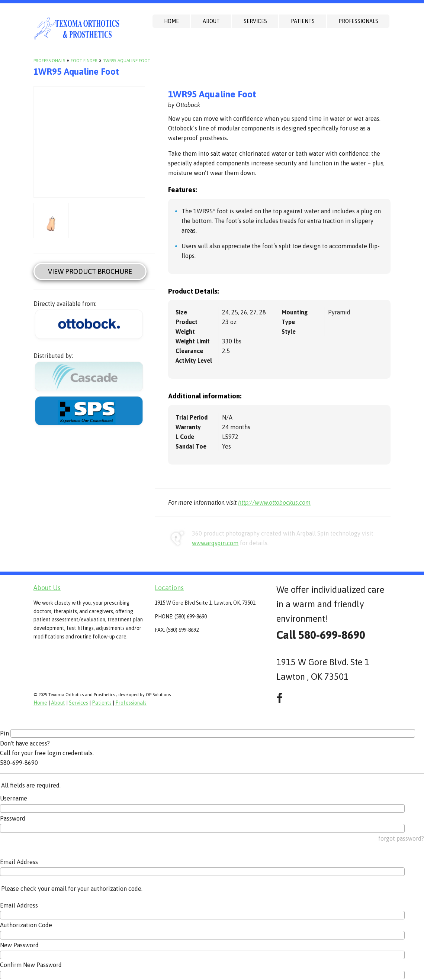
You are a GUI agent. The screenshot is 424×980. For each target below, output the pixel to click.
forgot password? (401, 838)
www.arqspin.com (215, 543)
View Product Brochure (90, 271)
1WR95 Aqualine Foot (127, 61)
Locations (169, 588)
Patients (303, 21)
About (211, 21)
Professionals (358, 21)
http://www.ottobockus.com (274, 502)
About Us (47, 588)
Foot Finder (84, 61)
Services (255, 21)
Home (171, 21)
